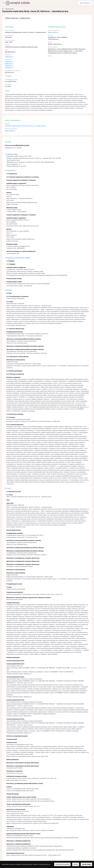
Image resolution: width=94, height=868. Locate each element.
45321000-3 (9, 62)
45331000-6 (9, 66)
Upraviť (76, 864)
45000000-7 (9, 57)
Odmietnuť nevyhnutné (62, 864)
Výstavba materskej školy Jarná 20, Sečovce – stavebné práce (25, 126)
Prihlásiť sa (87, 3)
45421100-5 (9, 64)
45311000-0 (9, 68)
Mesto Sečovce (53, 32)
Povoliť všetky (86, 864)
